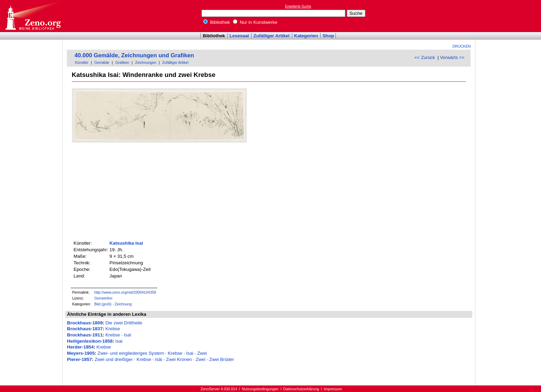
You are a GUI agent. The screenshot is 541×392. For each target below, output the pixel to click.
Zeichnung (123, 304)
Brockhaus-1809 (85, 323)
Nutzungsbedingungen (260, 389)
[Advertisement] (509, 16)
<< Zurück (425, 57)
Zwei (202, 353)
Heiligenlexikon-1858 (90, 341)
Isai (119, 341)
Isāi (159, 359)
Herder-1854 (80, 347)
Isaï (127, 335)
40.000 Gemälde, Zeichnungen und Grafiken (134, 55)
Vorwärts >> (452, 57)
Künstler (82, 62)
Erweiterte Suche (298, 6)
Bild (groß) (103, 304)
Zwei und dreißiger (114, 359)
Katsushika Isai (126, 243)
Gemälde (102, 62)
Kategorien (306, 36)
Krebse (112, 329)
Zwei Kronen (179, 359)
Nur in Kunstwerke (255, 22)
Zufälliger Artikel (272, 36)
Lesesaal (239, 36)
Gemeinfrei (103, 298)
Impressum (333, 389)
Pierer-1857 (79, 359)
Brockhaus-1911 (85, 335)
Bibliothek (217, 22)
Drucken (462, 46)
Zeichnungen (146, 62)
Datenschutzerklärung (301, 389)
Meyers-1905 (81, 353)
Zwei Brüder (222, 359)
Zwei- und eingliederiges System (131, 353)
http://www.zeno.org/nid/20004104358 (125, 292)
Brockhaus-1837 (85, 329)
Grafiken (122, 62)
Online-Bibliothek (33, 16)
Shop (328, 36)
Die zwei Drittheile (124, 323)
